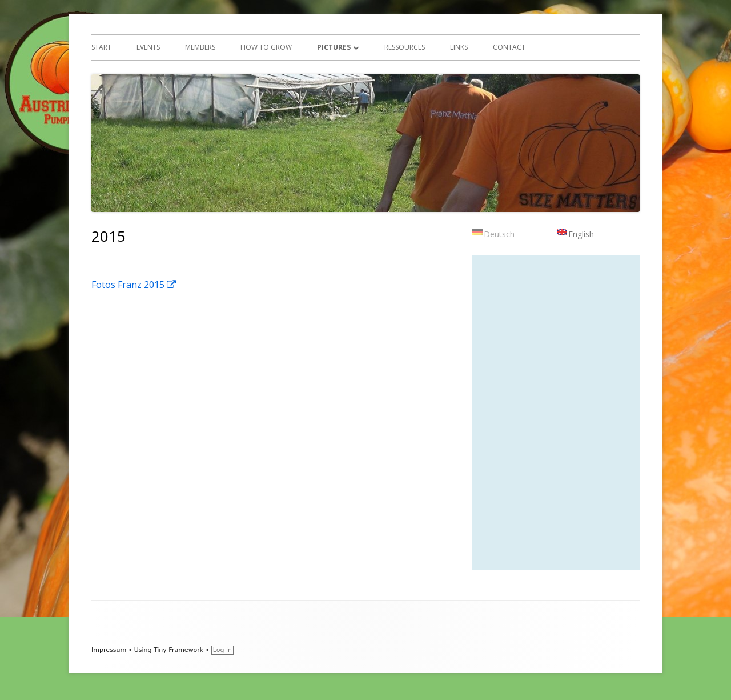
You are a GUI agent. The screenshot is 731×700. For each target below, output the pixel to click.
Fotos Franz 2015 (134, 285)
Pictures (334, 47)
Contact (509, 47)
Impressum (110, 650)
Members (200, 47)
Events (148, 47)
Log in (222, 650)
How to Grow (266, 47)
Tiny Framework (178, 650)
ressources (405, 47)
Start (101, 47)
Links (459, 47)
